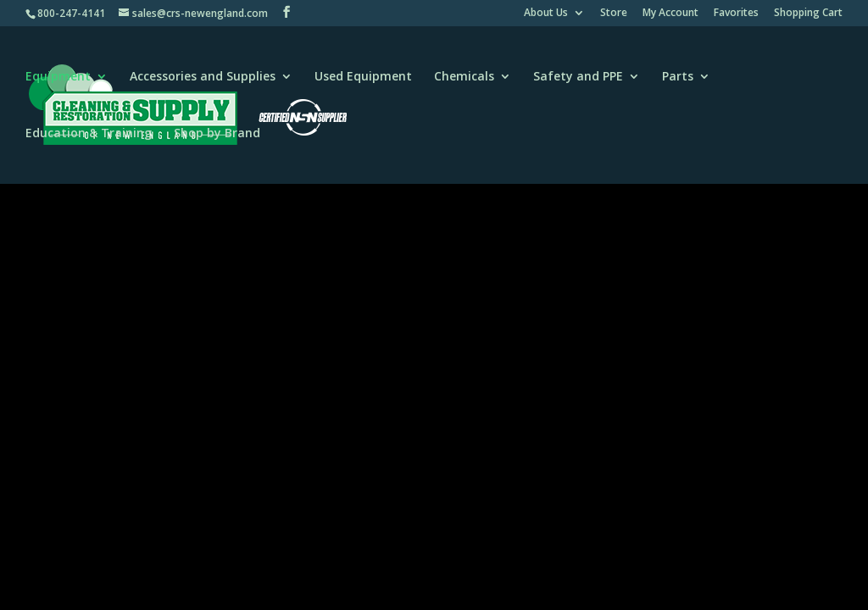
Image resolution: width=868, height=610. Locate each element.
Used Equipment (363, 77)
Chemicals (464, 77)
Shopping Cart (808, 14)
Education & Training (89, 134)
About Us (546, 14)
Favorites (736, 14)
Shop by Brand (217, 134)
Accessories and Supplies (203, 77)
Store (614, 14)
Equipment (58, 77)
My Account (670, 14)
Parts (678, 77)
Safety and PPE (578, 77)
